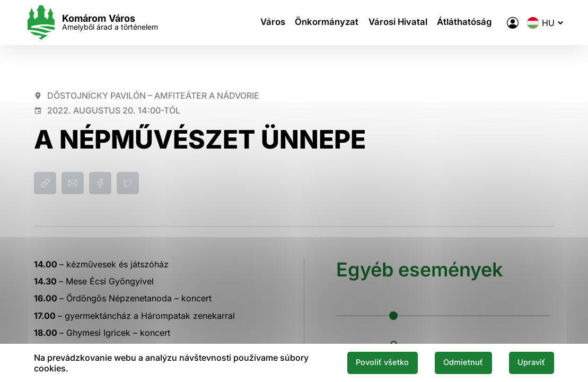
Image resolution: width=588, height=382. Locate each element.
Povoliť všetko (366, 362)
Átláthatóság (461, 23)
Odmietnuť (454, 362)
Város (274, 23)
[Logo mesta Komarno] (100, 23)
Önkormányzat (327, 23)
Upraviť (529, 362)
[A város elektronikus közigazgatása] (504, 23)
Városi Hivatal (396, 23)
